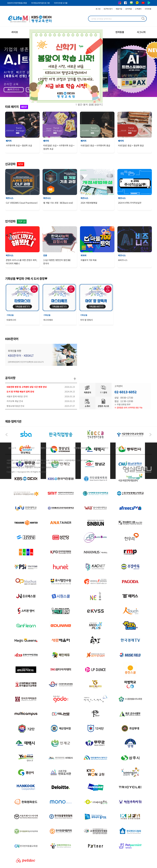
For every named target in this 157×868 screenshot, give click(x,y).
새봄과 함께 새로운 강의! (17, 396)
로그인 (98, 9)
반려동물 (120, 32)
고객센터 (138, 9)
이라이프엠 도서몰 (61, 3)
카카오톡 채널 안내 (15, 401)
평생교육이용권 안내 (15, 406)
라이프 (15, 32)
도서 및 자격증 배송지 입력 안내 (20, 392)
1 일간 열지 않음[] (89, 105)
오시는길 (136, 448)
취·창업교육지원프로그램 (40, 3)
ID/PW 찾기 (108, 9)
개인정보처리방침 (81, 448)
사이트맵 (148, 9)
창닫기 (98, 105)
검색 (143, 19)
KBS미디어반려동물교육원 (17, 3)
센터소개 (12, 448)
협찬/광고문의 (47, 448)
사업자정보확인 (102, 448)
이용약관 (63, 448)
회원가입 (119, 9)
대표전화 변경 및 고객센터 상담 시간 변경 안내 (27, 387)
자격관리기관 (121, 448)
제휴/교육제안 (29, 448)
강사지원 (129, 9)
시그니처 (141, 32)
